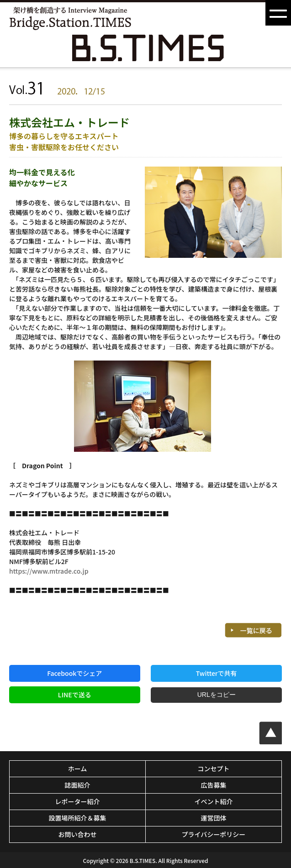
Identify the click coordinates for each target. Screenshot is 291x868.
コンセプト (214, 769)
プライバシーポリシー (214, 834)
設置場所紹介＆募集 (78, 818)
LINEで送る (75, 695)
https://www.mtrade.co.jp (49, 571)
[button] (278, 13)
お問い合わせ (78, 834)
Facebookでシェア (74, 673)
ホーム (78, 769)
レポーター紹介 (78, 801)
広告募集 (214, 785)
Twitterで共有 (217, 673)
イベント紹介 (214, 801)
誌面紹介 (78, 785)
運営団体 (214, 818)
